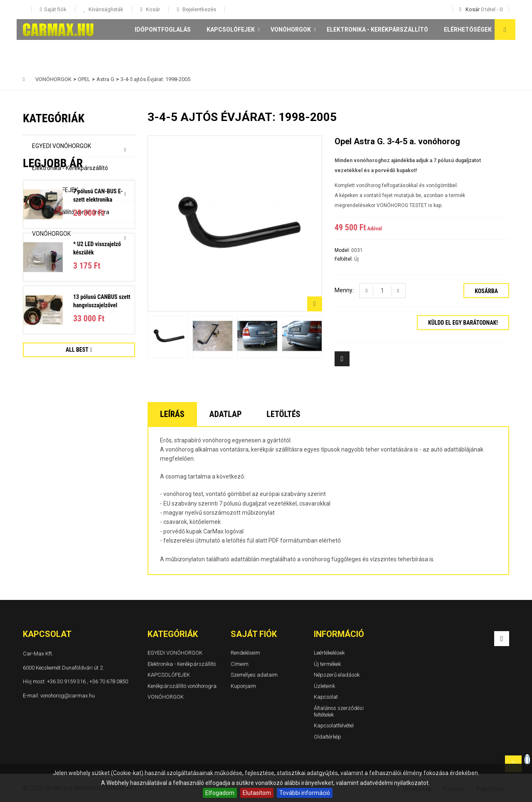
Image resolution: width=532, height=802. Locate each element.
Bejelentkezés (199, 9)
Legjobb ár (53, 273)
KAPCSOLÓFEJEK (231, 30)
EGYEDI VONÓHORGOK (62, 146)
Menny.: (345, 290)
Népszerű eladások (337, 675)
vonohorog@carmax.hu (68, 695)
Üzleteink (324, 686)
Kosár (152, 9)
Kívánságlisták (105, 9)
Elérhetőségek (468, 30)
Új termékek (327, 664)
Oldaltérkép (328, 737)
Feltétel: (344, 259)
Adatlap (226, 414)
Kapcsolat (326, 697)
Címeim (240, 664)
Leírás (172, 414)
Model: (343, 250)
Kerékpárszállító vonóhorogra (71, 212)
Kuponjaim (243, 686)
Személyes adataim (254, 675)
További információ (305, 793)
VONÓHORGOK (291, 30)
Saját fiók (254, 634)
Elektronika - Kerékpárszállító (377, 30)
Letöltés (283, 414)
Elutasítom (257, 793)
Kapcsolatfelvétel (334, 725)
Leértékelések (329, 653)
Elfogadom (220, 793)
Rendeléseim (245, 653)
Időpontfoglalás (163, 30)
